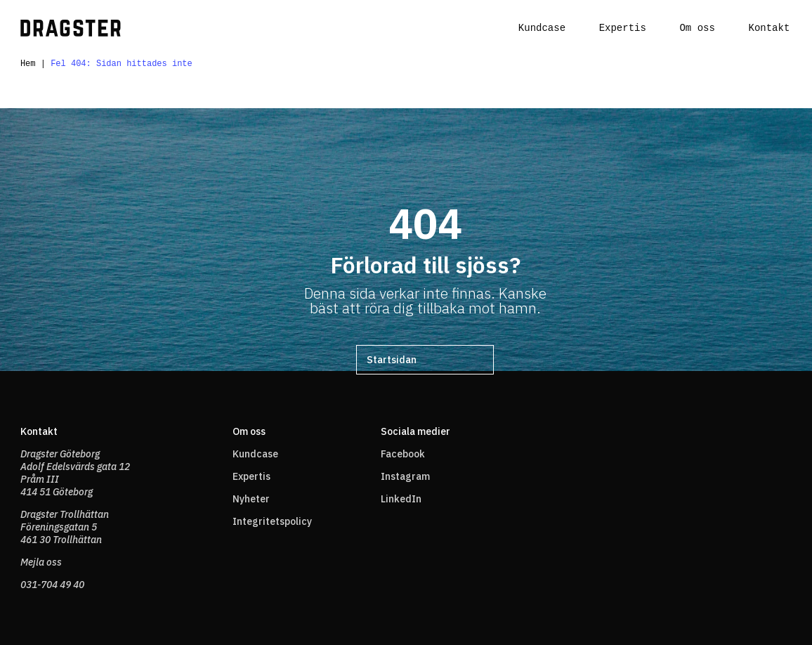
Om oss (697, 28)
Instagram (405, 476)
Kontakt (769, 28)
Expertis (623, 28)
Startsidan (392, 362)
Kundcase (542, 28)
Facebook (403, 454)
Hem (28, 65)
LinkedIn (401, 499)
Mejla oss (41, 562)
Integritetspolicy (272, 521)
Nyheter (251, 499)
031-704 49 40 (52, 585)
